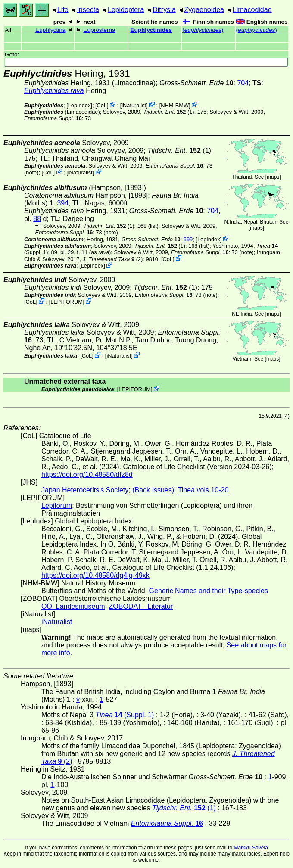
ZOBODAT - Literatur (141, 606)
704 (243, 83)
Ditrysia (164, 10)
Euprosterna (99, 30)
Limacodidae (252, 10)
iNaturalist (134, 105)
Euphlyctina (50, 30)
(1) (168, 112)
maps (273, 177)
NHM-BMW (175, 105)
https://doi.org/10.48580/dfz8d (87, 474)
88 (37, 219)
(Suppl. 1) (125, 715)
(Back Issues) (153, 490)
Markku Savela (251, 848)
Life (63, 10)
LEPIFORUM (67, 302)
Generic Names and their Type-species (209, 591)
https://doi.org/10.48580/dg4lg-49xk (95, 575)
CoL (102, 105)
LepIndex (79, 105)
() (203, 30)
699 (188, 239)
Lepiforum (57, 506)
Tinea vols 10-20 (203, 490)
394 (63, 203)
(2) (113, 259)
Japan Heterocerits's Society (85, 490)
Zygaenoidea (204, 10)
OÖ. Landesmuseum (73, 606)
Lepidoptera (126, 10)
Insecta (88, 10)
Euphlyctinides (151, 30)
